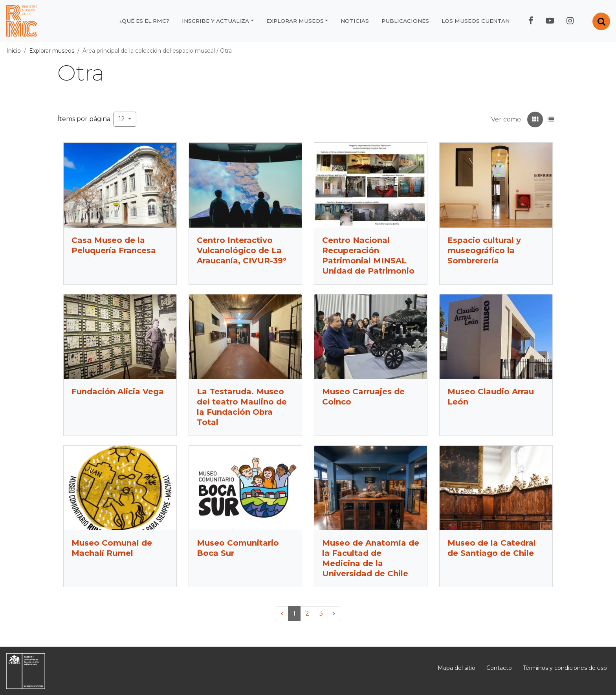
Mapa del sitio (456, 668)
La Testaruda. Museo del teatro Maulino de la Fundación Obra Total (242, 407)
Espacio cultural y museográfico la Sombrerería (484, 250)
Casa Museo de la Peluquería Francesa (114, 245)
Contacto (499, 668)
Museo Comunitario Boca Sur (238, 548)
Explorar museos (295, 21)
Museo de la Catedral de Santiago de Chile (492, 548)
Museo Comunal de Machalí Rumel (112, 548)
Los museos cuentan (476, 21)
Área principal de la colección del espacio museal (149, 51)
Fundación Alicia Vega (118, 392)
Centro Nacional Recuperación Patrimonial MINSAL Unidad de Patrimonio (368, 256)
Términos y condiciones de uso (565, 668)
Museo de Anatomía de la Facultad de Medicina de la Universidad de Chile (371, 558)
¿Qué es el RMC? (144, 21)
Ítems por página (84, 119)
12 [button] (123, 119)
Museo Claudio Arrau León (491, 397)
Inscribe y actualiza (215, 21)
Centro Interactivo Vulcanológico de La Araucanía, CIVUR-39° (242, 250)
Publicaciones (405, 21)
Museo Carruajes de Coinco (363, 397)
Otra (226, 51)
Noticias (355, 21)
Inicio (14, 51)
